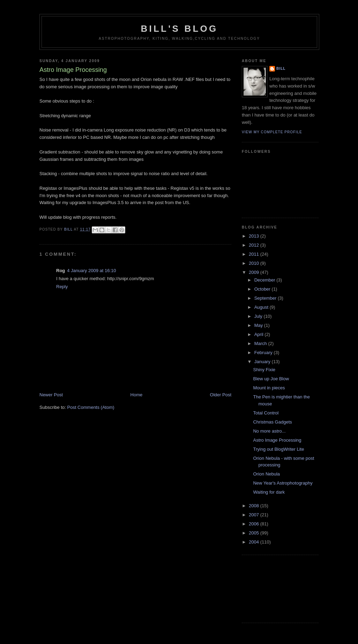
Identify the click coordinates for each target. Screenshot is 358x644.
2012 (255, 245)
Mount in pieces (269, 388)
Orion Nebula (266, 474)
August (262, 307)
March (261, 343)
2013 (255, 236)
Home (137, 395)
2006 (255, 524)
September (266, 298)
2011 (255, 254)
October (263, 289)
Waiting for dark (269, 492)
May (259, 325)
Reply (62, 287)
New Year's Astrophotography (283, 483)
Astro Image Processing (277, 440)
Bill (281, 69)
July (259, 316)
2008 (255, 506)
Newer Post (51, 395)
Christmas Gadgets (272, 422)
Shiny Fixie (264, 370)
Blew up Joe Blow (271, 379)
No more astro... (269, 431)
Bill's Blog (180, 29)
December (266, 280)
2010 (255, 263)
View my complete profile (272, 132)
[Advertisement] (273, 588)
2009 (255, 272)
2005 (255, 533)
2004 (255, 542)
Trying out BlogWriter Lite (278, 449)
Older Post (221, 395)
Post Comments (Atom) (91, 407)
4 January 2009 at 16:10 (91, 271)
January (263, 362)
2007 (255, 515)
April (260, 334)
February (264, 353)
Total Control (266, 413)
